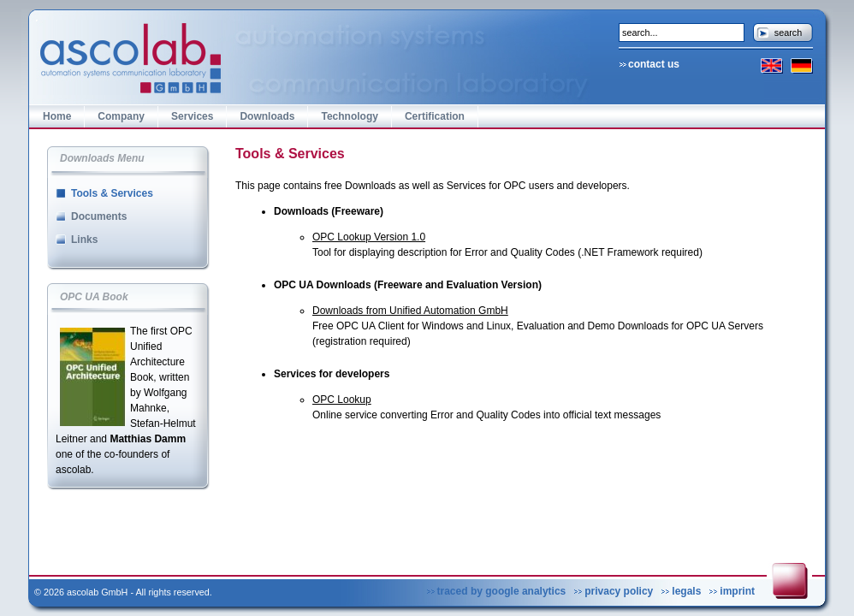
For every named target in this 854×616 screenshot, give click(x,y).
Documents (99, 216)
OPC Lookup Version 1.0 (369, 237)
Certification (435, 116)
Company (121, 116)
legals (686, 591)
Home (57, 116)
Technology (349, 116)
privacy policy (619, 591)
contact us (654, 64)
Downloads (267, 116)
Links (84, 240)
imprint (737, 591)
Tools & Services (112, 193)
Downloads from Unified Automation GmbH (410, 311)
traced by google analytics (502, 591)
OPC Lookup (342, 400)
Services (192, 116)
